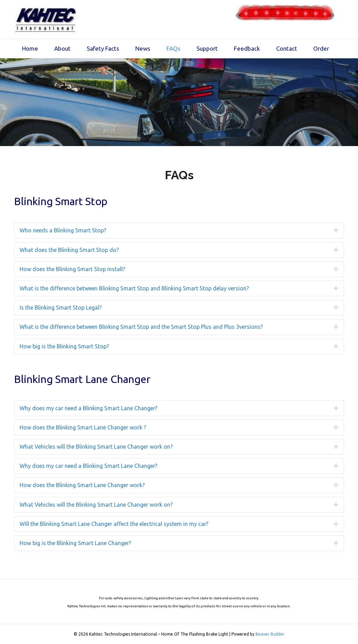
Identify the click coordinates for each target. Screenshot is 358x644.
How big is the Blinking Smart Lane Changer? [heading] (75, 543)
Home (30, 48)
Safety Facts (103, 48)
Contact (287, 48)
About (62, 48)
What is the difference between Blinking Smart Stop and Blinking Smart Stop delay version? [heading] (134, 288)
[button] (331, 230)
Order (321, 48)
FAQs (173, 48)
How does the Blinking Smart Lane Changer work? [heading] (82, 485)
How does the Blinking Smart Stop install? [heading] (72, 269)
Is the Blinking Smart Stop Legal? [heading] (61, 307)
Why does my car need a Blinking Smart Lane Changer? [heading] (88, 408)
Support (207, 48)
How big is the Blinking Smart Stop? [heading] (64, 346)
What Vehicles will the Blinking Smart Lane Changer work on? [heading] (96, 447)
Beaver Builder (270, 634)
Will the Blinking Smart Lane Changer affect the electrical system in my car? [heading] (114, 524)
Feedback (247, 48)
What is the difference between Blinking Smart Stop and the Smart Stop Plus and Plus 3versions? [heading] (141, 327)
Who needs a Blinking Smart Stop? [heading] (63, 230)
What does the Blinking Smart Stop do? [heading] (69, 250)
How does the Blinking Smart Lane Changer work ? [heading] (83, 427)
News (143, 48)
